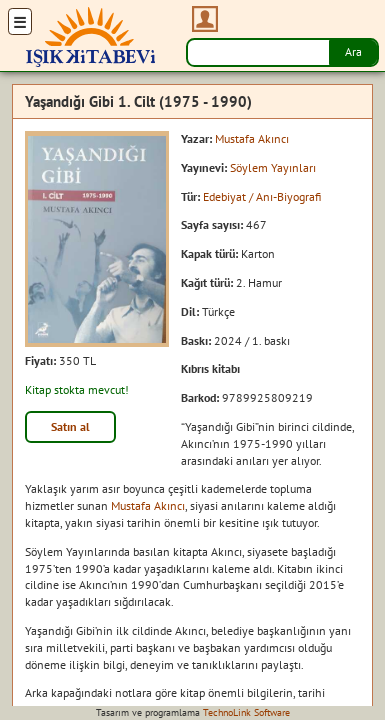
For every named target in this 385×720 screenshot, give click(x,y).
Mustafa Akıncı (252, 138)
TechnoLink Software (246, 712)
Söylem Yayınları (273, 167)
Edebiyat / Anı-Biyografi (262, 196)
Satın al (70, 426)
